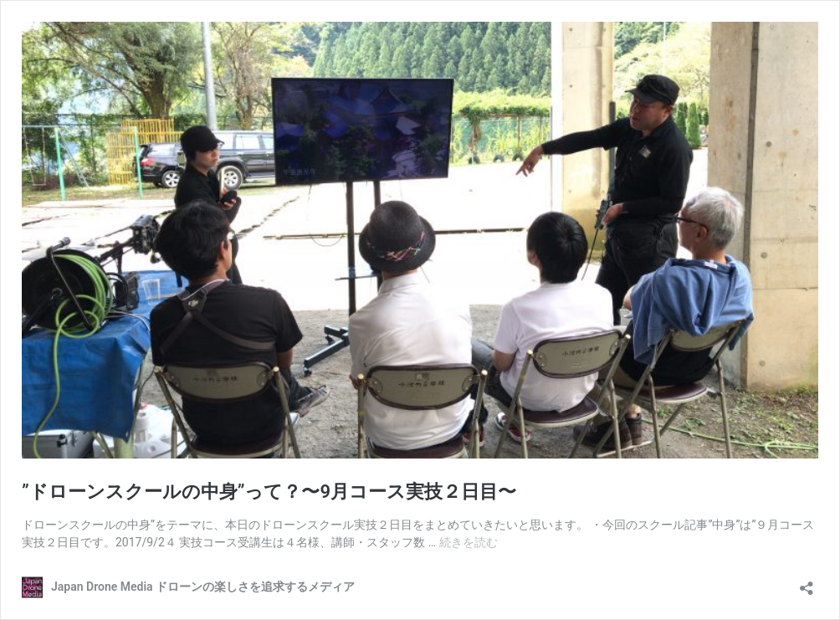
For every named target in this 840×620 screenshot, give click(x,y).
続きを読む (469, 542)
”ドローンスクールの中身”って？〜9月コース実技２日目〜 (269, 492)
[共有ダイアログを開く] (807, 583)
